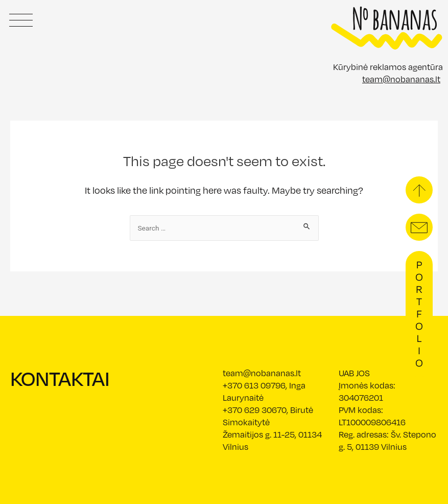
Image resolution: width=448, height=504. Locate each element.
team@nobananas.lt (401, 79)
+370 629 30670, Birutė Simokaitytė (268, 416)
